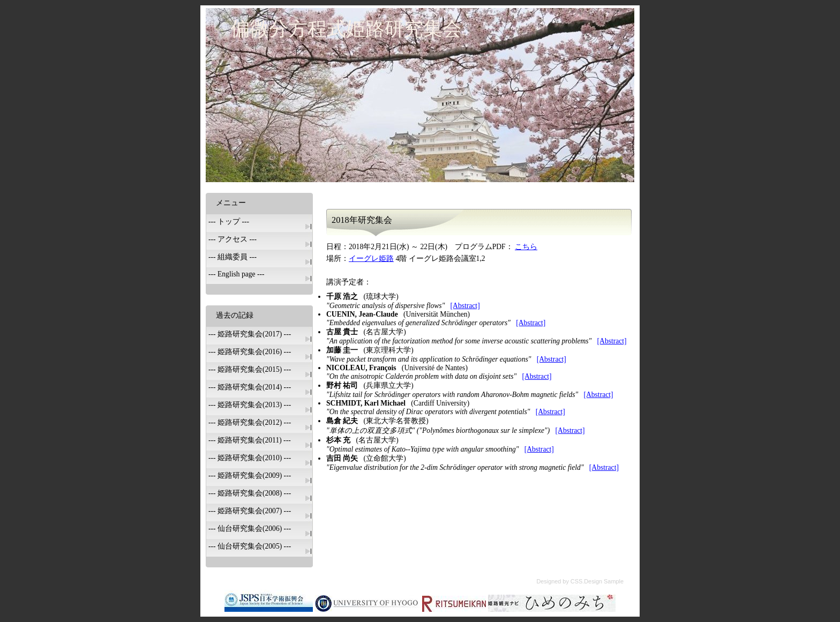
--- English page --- (237, 274)
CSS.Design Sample (597, 581)
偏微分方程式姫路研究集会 (346, 29)
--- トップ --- (229, 222)
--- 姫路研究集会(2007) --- (250, 511)
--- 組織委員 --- (232, 257)
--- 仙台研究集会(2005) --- (250, 546)
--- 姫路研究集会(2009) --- (250, 475)
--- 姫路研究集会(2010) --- (250, 458)
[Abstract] (465, 306)
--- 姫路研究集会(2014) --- (250, 387)
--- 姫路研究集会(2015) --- (250, 369)
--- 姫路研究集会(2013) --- (250, 405)
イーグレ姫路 (371, 258)
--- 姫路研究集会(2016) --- (250, 352)
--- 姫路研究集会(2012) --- (250, 422)
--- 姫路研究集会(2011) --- (250, 440)
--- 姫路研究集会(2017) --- (250, 334)
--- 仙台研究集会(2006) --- (250, 529)
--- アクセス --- (232, 239)
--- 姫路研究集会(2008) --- (250, 493)
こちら (526, 247)
